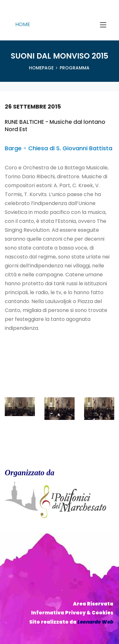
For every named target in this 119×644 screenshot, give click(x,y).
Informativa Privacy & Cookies (72, 613)
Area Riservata (93, 604)
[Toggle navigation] (103, 25)
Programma (75, 68)
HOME (23, 24)
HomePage (41, 68)
